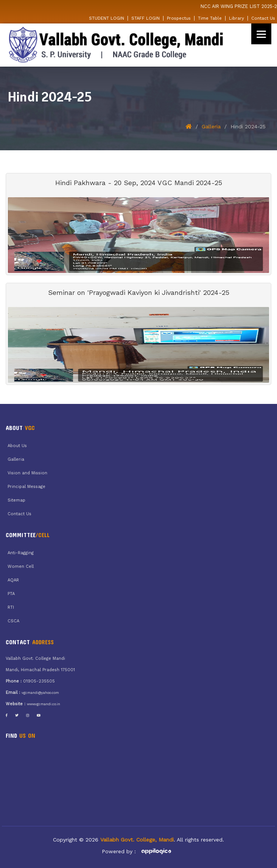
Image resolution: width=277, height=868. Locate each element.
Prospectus (179, 18)
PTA (11, 594)
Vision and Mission (27, 473)
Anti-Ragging (21, 553)
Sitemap (16, 500)
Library (237, 18)
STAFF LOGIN (146, 18)
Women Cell (21, 566)
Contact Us (263, 18)
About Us (17, 446)
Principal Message (26, 487)
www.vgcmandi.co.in (44, 704)
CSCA (13, 621)
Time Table (210, 18)
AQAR (13, 580)
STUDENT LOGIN (107, 18)
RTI (11, 607)
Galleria (211, 126)
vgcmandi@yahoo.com (40, 693)
